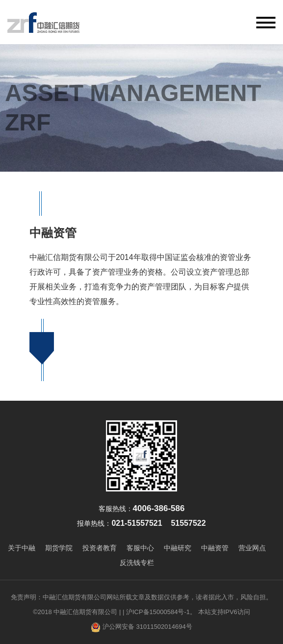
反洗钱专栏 (137, 563)
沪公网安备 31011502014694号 (141, 627)
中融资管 (215, 548)
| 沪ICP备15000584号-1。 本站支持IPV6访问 (186, 612)
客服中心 (140, 548)
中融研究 (178, 548)
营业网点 (252, 548)
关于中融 (22, 548)
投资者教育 (100, 548)
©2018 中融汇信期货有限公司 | (77, 612)
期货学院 (59, 548)
